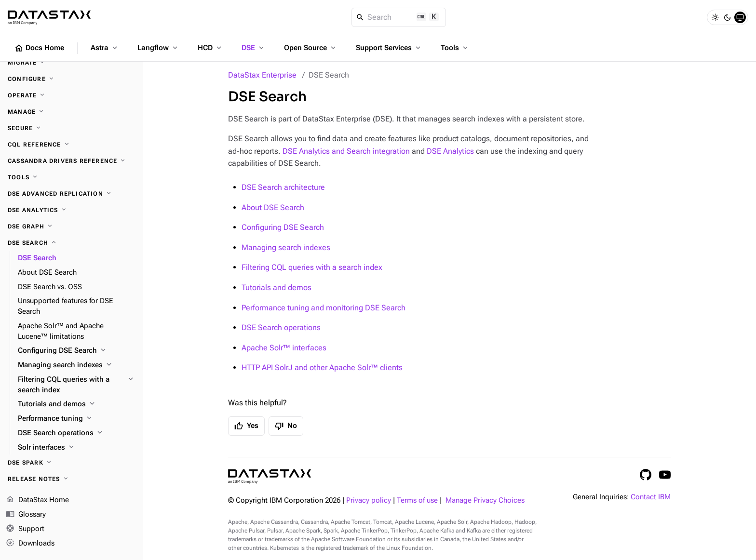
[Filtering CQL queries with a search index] (76, 385)
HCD (210, 48)
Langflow (158, 48)
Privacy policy (369, 500)
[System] (740, 17)
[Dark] (728, 17)
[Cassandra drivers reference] (71, 161)
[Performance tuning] (76, 419)
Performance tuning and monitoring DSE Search (324, 308)
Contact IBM (651, 497)
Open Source (311, 48)
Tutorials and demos (277, 287)
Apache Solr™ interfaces (284, 348)
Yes (246, 426)
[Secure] (71, 128)
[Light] (715, 17)
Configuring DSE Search (283, 227)
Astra (105, 48)
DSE (254, 48)
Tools (455, 48)
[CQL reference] (71, 145)
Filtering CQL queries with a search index (312, 267)
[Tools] (71, 177)
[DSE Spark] (71, 463)
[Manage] (71, 112)
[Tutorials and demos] (76, 404)
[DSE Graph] (71, 227)
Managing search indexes (286, 247)
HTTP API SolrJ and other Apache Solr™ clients (322, 367)
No (286, 426)
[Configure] (71, 79)
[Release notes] (71, 479)
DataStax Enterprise (262, 75)
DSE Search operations (281, 327)
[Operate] (71, 95)
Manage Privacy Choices (485, 500)
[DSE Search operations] (76, 433)
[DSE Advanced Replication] (71, 194)
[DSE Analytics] (71, 210)
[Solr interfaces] (76, 448)
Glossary (26, 515)
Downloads (30, 543)
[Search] (399, 17)
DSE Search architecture (283, 187)
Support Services (389, 48)
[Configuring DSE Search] (76, 351)
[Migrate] (71, 63)
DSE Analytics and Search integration (346, 151)
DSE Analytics (450, 151)
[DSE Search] (71, 243)
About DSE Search (273, 207)
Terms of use (417, 500)
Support (25, 529)
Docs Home (39, 48)
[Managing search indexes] (76, 365)
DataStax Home (37, 500)
